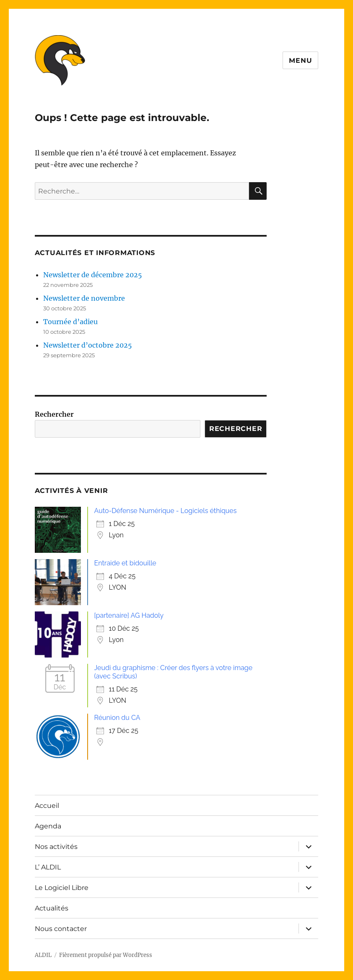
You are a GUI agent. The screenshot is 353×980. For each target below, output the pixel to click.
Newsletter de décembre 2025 (93, 275)
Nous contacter (61, 929)
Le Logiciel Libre (62, 888)
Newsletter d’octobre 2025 (88, 345)
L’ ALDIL (48, 867)
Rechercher (54, 414)
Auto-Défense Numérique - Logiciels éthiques (166, 511)
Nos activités (56, 847)
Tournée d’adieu (70, 322)
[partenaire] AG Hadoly (129, 615)
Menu (300, 61)
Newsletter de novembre (84, 298)
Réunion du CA (117, 718)
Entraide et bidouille (125, 563)
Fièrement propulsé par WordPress (106, 955)
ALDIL (43, 955)
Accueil (47, 806)
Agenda (48, 826)
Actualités (52, 908)
